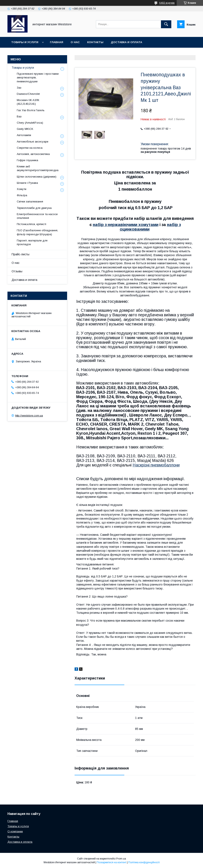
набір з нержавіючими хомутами (126, 225)
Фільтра (22, 195)
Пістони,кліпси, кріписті (31, 224)
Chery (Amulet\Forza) (30, 123)
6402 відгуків (167, 3)
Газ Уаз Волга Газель (31, 110)
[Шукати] (166, 24)
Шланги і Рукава (27, 183)
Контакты (95, 42)
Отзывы (17, 271)
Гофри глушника (27, 160)
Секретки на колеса (30, 148)
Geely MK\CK (25, 129)
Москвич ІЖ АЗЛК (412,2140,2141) (28, 102)
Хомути (22, 189)
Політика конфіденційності (144, 862)
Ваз (19, 116)
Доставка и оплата (126, 42)
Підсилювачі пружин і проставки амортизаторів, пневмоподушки (38, 77)
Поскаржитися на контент (112, 862)
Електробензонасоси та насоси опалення (37, 216)
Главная (57, 42)
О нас (75, 42)
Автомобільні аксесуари (33, 142)
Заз (19, 88)
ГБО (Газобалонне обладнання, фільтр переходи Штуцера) (37, 232)
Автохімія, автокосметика (33, 154)
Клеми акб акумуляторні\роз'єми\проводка (38, 168)
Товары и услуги (25, 42)
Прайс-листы (21, 254)
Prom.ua (121, 859)
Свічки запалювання (30, 201)
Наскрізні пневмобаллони (156, 465)
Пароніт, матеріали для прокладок (32, 242)
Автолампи (24, 135)
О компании (15, 831)
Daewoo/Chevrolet (28, 94)
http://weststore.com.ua (29, 416)
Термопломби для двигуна (34, 208)
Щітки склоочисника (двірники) (37, 177)
